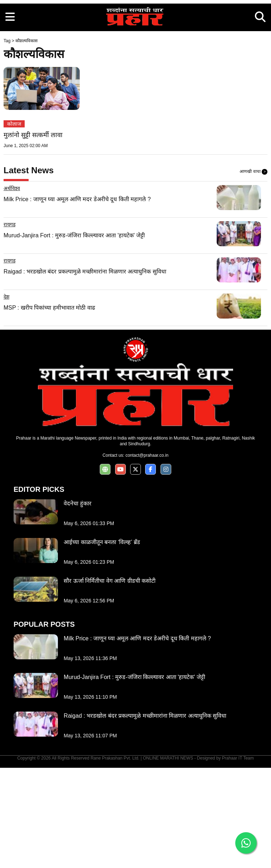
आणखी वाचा (253, 272)
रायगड (9, 325)
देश (6, 397)
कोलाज (14, 224)
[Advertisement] (135, 50)
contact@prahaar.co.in (147, 556)
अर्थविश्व (12, 288)
